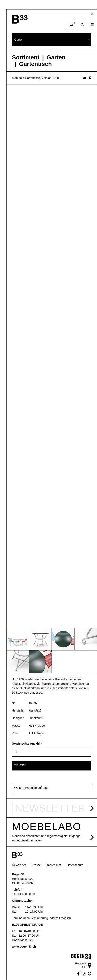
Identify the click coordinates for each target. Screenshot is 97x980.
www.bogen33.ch (24, 947)
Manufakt (35, 710)
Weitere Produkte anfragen (32, 788)
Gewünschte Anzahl (27, 744)
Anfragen (20, 764)
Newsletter (19, 865)
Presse (36, 865)
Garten (56, 57)
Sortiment (26, 57)
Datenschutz (75, 865)
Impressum (54, 865)
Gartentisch (35, 64)
